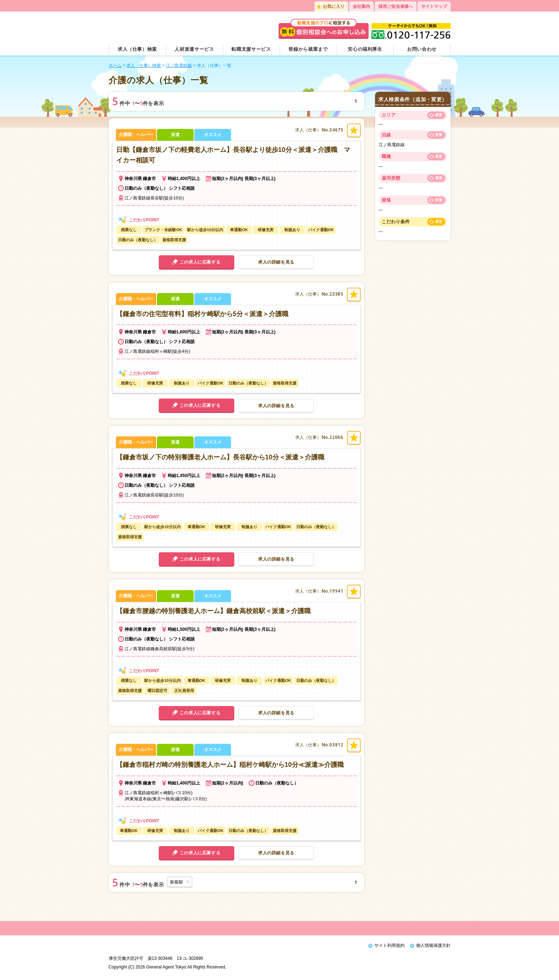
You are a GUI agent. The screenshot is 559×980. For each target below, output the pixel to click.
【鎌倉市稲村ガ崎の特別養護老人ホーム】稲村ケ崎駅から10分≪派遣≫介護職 (230, 765)
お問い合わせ (422, 49)
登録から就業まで (308, 49)
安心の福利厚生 (365, 49)
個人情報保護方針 (433, 945)
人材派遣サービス (194, 49)
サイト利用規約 (389, 945)
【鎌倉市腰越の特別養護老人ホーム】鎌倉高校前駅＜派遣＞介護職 (213, 611)
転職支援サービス (251, 49)
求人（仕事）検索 (137, 49)
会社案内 (361, 6)
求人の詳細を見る (276, 262)
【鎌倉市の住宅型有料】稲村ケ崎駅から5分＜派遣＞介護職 (202, 314)
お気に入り (334, 6)
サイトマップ (434, 6)
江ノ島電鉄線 (179, 66)
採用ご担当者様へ (396, 6)
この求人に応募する (200, 262)
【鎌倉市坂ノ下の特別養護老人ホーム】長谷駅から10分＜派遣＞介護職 (220, 457)
